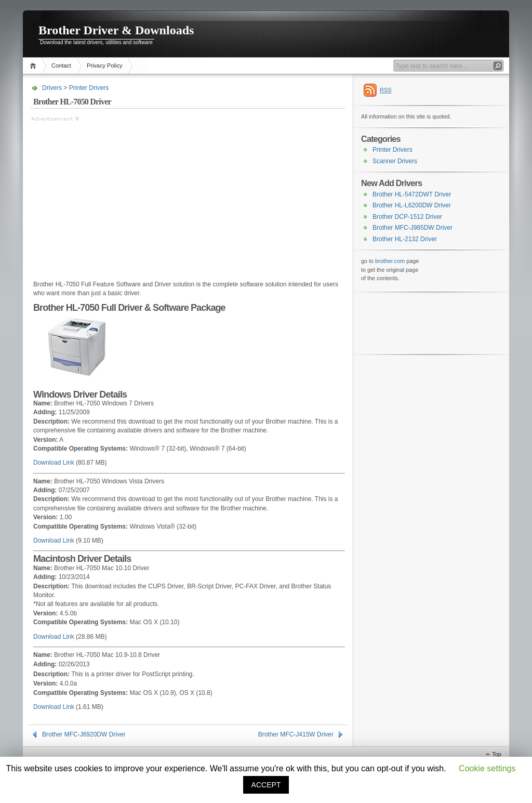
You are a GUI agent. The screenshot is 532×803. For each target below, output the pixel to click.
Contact (61, 65)
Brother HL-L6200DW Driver (412, 205)
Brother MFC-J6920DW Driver (84, 734)
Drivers (52, 88)
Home (35, 66)
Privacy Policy (104, 65)
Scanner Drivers (395, 161)
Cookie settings (487, 768)
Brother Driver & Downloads (116, 30)
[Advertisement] (118, 196)
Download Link (54, 463)
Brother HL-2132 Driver (405, 239)
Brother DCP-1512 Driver (407, 217)
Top (497, 754)
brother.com (390, 261)
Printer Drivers (89, 88)
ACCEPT (266, 785)
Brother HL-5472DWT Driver (412, 194)
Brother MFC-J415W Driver (296, 734)
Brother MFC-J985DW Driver (413, 228)
